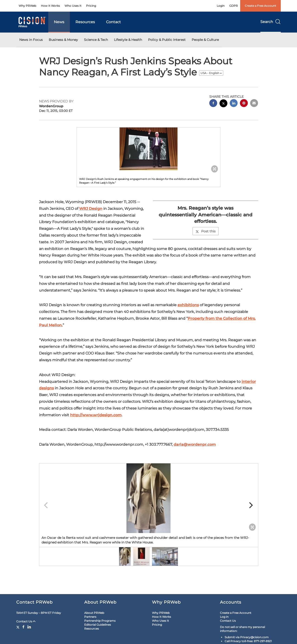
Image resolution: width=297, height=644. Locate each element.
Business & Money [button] (63, 40)
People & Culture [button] (205, 40)
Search (271, 22)
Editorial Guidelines (98, 625)
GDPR (234, 6)
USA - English (211, 73)
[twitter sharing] (223, 104)
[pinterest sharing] (244, 104)
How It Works (50, 6)
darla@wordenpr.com (195, 444)
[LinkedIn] (29, 627)
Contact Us (26, 621)
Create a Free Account (260, 6)
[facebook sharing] (213, 104)
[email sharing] (254, 104)
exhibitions (188, 305)
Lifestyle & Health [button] (128, 40)
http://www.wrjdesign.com (96, 415)
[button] (148, 149)
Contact (113, 22)
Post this (206, 231)
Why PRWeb (27, 6)
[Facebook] (23, 627)
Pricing (91, 6)
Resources (85, 22)
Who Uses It (73, 6)
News (59, 22)
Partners (90, 617)
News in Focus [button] (31, 40)
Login (221, 6)
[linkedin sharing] (234, 104)
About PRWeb (94, 613)
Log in (224, 617)
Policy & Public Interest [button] (167, 40)
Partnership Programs (100, 621)
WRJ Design (91, 209)
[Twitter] (18, 627)
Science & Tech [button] (96, 40)
